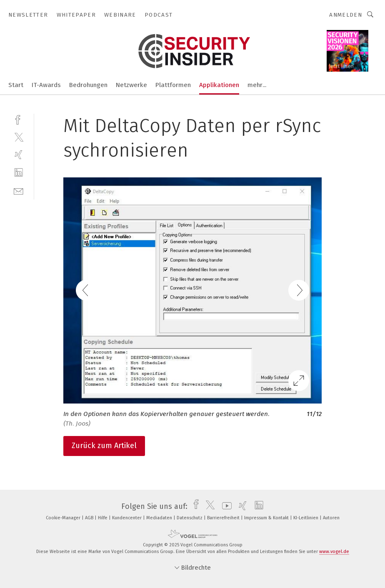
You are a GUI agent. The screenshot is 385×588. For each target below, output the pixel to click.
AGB (90, 518)
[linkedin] (19, 173)
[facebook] (19, 119)
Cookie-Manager (64, 518)
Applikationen (219, 85)
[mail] (19, 191)
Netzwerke (131, 85)
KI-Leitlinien (306, 518)
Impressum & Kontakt (267, 518)
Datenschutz (190, 518)
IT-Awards (46, 85)
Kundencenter (127, 518)
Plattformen (173, 85)
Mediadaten (160, 518)
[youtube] (225, 506)
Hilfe (103, 518)
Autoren (331, 518)
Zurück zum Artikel (104, 446)
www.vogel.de (334, 552)
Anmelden (346, 15)
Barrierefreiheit (224, 518)
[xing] (19, 155)
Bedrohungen (88, 85)
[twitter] (19, 137)
